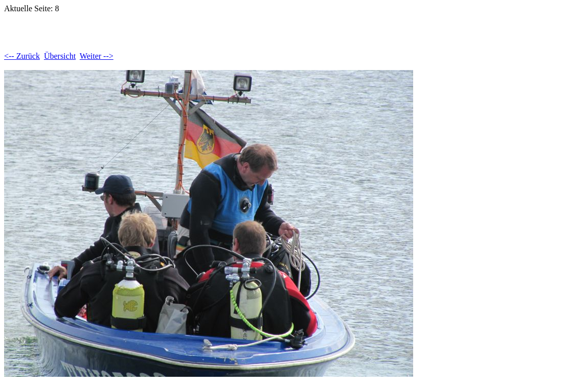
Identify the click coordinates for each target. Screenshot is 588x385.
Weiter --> (97, 56)
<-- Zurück (22, 56)
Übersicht (60, 56)
